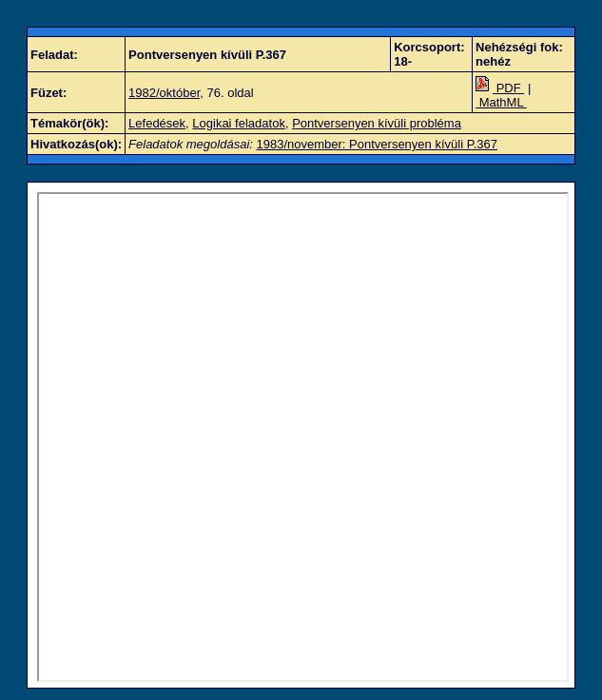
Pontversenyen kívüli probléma (377, 123)
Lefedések (157, 123)
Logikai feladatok (239, 123)
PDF (500, 88)
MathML (501, 102)
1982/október (164, 93)
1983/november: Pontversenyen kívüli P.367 (377, 144)
